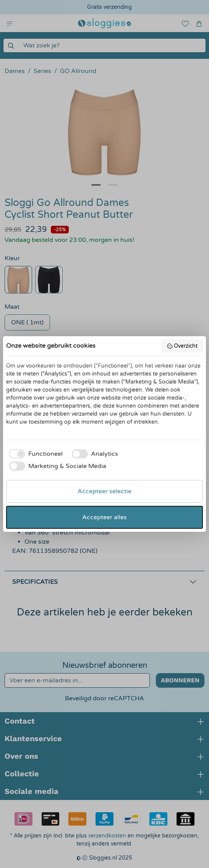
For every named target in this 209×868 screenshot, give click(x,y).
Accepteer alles (104, 517)
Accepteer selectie (104, 491)
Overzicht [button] (182, 346)
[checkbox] (34, 454)
